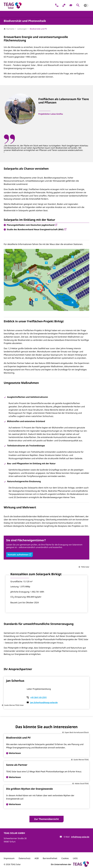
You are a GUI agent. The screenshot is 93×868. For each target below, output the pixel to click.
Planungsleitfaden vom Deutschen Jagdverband (32, 211)
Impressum (9, 854)
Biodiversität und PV (38, 29)
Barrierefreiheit (50, 854)
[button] (78, 6)
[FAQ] (64, 6)
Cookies (65, 854)
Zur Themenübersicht (46, 815)
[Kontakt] (57, 6)
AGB (37, 854)
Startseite (9, 29)
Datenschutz (25, 854)
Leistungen (22, 29)
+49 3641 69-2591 (38, 693)
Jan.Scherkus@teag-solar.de (44, 699)
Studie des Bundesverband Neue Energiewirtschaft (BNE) (37, 216)
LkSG (75, 854)
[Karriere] (71, 6)
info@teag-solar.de (80, 833)
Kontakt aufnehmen (19, 547)
